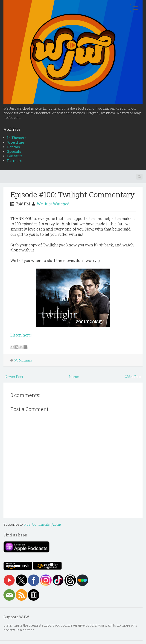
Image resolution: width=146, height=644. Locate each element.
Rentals (13, 147)
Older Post (133, 377)
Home (74, 377)
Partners (14, 161)
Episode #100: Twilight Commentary (73, 194)
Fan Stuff (15, 156)
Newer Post (14, 377)
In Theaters (17, 138)
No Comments (23, 360)
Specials (14, 151)
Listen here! (21, 335)
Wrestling (16, 142)
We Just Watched (53, 204)
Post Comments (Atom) (42, 524)
